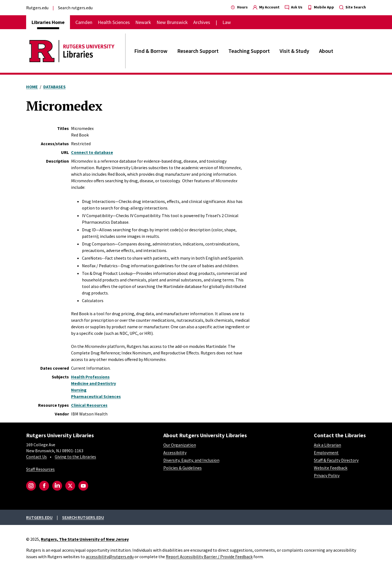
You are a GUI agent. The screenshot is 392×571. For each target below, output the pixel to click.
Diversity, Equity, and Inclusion (191, 460)
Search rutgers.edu (75, 8)
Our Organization (180, 445)
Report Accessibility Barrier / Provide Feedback (209, 557)
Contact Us (36, 457)
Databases (54, 87)
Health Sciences (114, 22)
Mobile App (321, 7)
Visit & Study (294, 51)
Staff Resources (40, 469)
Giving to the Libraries (75, 457)
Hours (239, 7)
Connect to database (92, 152)
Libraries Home (48, 22)
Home (32, 87)
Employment (326, 452)
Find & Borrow (151, 51)
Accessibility (175, 452)
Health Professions (90, 377)
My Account (266, 7)
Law (227, 22)
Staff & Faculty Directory (336, 460)
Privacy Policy (327, 475)
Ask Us (294, 7)
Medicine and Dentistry (94, 383)
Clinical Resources (89, 405)
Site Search (353, 7)
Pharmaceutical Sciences (96, 396)
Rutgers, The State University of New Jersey (85, 539)
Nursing (79, 390)
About (326, 51)
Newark (143, 22)
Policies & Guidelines (183, 468)
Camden (84, 22)
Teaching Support (249, 51)
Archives (202, 22)
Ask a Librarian (327, 445)
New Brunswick (172, 22)
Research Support (198, 51)
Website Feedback (331, 468)
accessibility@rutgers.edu (110, 557)
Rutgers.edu (37, 8)
